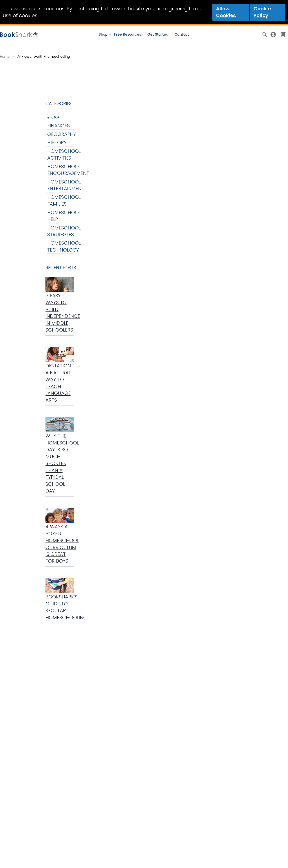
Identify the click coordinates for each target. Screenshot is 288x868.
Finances (58, 126)
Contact (182, 34)
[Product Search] (264, 34)
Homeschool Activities (64, 155)
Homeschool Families (64, 200)
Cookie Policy (262, 12)
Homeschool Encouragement (68, 170)
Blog (53, 117)
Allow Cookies (226, 12)
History (57, 143)
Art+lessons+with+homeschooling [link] (44, 57)
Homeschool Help (64, 216)
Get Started (158, 34)
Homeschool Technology (64, 246)
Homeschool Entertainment (66, 185)
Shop (103, 34)
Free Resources (127, 34)
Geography (62, 134)
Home (5, 57)
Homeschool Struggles (64, 231)
